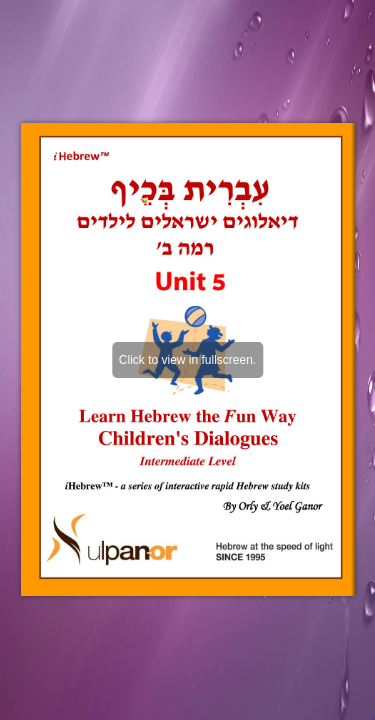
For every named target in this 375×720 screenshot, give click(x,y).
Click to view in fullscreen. (187, 360)
